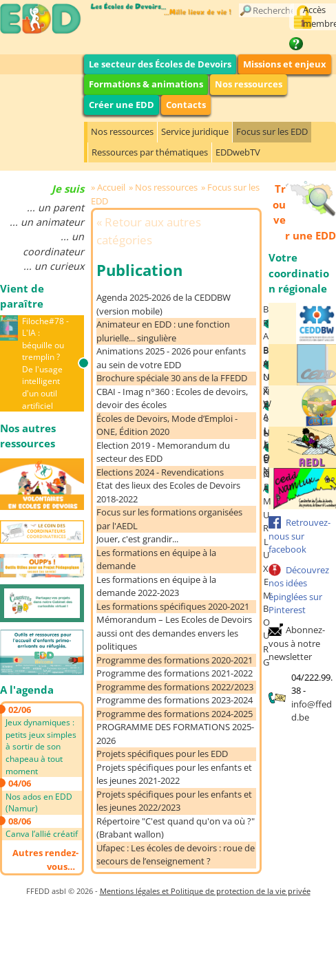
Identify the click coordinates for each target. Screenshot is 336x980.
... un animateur (47, 222)
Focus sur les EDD (272, 131)
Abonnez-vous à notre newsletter (297, 643)
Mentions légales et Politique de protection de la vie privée (205, 891)
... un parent (55, 207)
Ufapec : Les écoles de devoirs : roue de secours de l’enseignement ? (176, 855)
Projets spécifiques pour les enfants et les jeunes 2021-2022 (174, 774)
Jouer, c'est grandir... (137, 539)
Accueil (111, 187)
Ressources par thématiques (150, 152)
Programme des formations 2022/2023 (175, 687)
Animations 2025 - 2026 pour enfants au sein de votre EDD (171, 358)
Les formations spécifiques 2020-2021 (173, 606)
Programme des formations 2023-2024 (175, 700)
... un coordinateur (53, 244)
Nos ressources (249, 84)
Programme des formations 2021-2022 (175, 673)
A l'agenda (27, 690)
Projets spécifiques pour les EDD (162, 754)
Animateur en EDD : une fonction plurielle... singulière (163, 331)
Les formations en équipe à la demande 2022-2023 (156, 586)
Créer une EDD (122, 105)
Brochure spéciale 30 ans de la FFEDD (172, 378)
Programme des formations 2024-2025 (175, 714)
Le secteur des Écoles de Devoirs (160, 64)
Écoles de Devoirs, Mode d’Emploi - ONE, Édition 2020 (167, 425)
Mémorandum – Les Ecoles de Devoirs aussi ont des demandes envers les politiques (174, 633)
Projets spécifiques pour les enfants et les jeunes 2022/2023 (174, 801)
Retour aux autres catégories (149, 231)
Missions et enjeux (285, 64)
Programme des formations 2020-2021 (175, 660)
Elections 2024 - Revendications (160, 472)
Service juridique (195, 131)
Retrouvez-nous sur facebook (300, 536)
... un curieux (54, 266)
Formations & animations (146, 84)
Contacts (186, 105)
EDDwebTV (238, 152)
